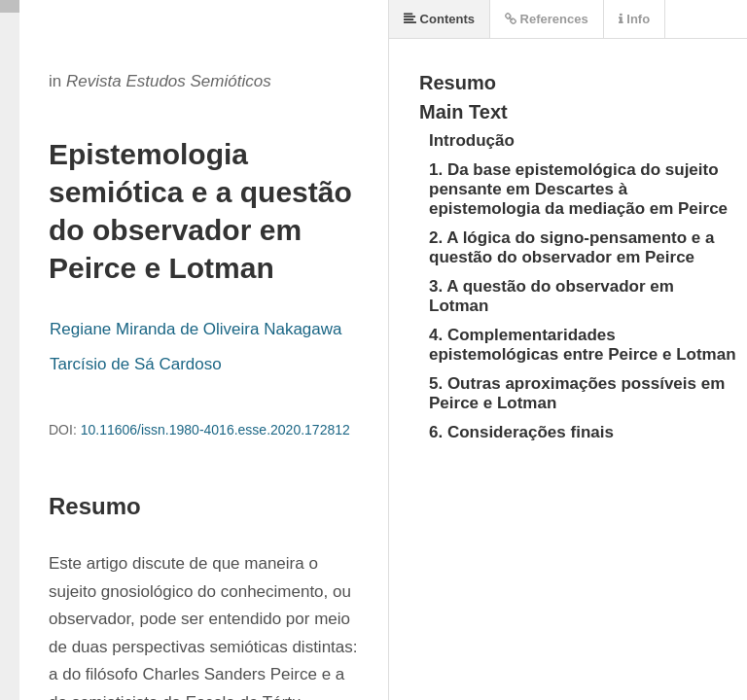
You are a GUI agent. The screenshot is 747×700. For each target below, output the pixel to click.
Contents (439, 19)
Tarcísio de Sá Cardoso (136, 364)
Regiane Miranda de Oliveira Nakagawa (196, 329)
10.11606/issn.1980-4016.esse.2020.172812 (215, 430)
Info (634, 19)
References (547, 19)
